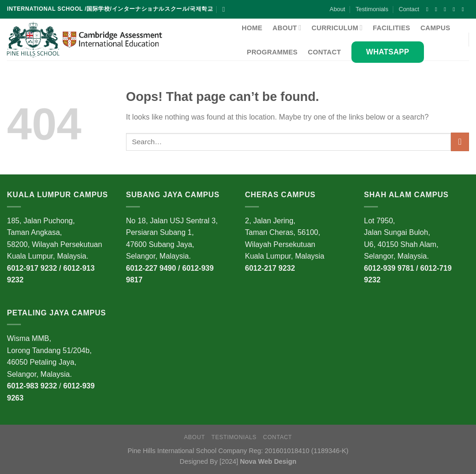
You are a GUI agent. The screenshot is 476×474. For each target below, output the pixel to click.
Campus (435, 28)
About (337, 9)
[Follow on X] (447, 9)
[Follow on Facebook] (429, 9)
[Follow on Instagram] (438, 9)
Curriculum (337, 28)
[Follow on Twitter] (456, 9)
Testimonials (372, 9)
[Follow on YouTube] (464, 9)
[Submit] (460, 142)
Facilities (391, 28)
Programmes (272, 52)
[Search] (226, 9)
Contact (409, 9)
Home (252, 28)
